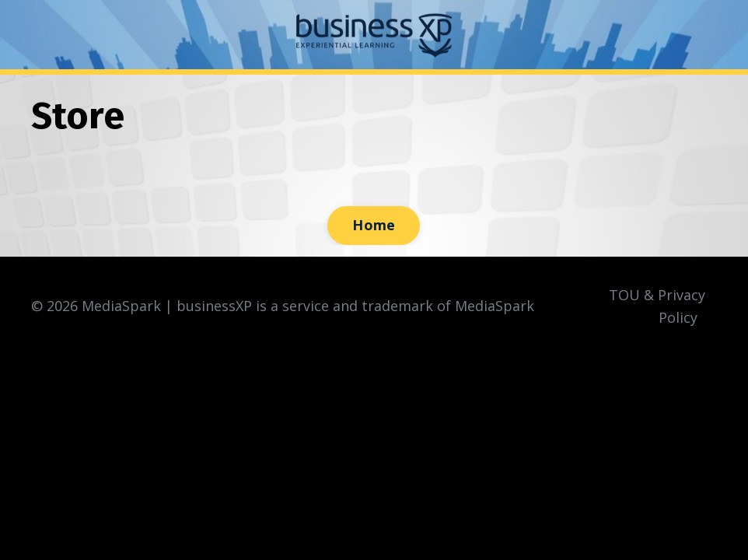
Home (374, 225)
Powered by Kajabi (670, 380)
